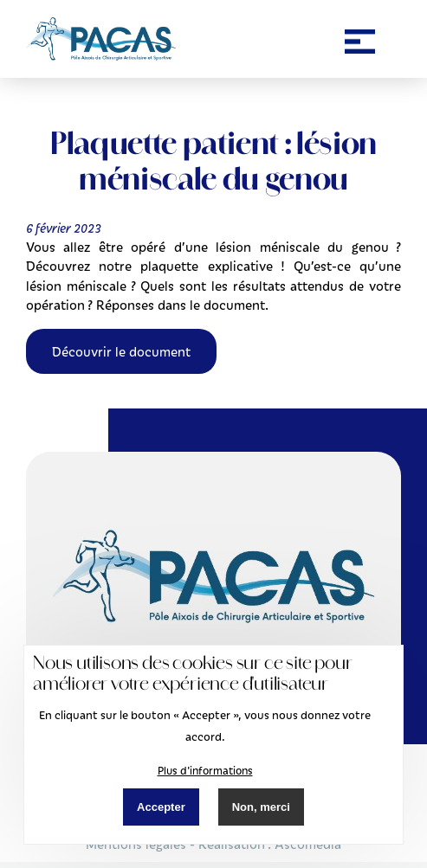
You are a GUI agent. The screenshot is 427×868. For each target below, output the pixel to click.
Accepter (161, 807)
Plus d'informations (205, 770)
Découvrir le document (121, 351)
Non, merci (261, 807)
